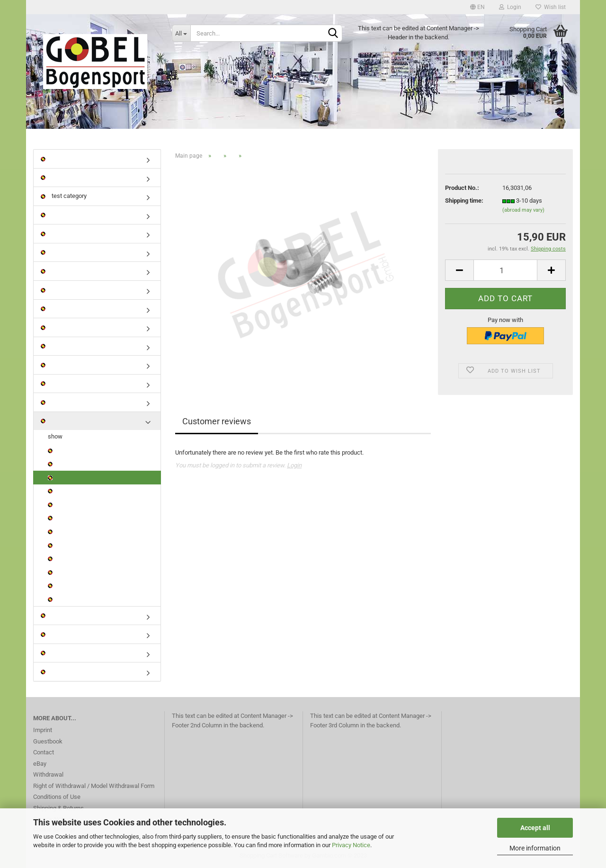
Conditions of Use (57, 797)
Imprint (43, 730)
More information (535, 848)
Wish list (551, 7)
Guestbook (48, 741)
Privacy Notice (351, 845)
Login (510, 7)
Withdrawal (48, 774)
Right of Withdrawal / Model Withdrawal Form (94, 786)
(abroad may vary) (523, 210)
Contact (44, 752)
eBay (40, 764)
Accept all (535, 828)
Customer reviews (217, 421)
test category (64, 196)
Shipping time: (464, 201)
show (55, 436)
